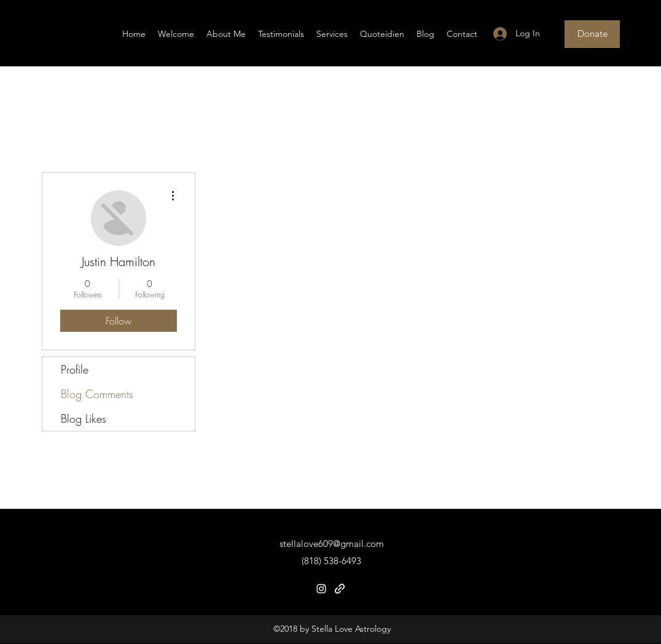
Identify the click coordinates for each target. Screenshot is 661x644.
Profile (75, 369)
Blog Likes (84, 418)
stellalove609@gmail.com (332, 544)
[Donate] (592, 34)
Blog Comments (97, 394)
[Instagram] (321, 589)
